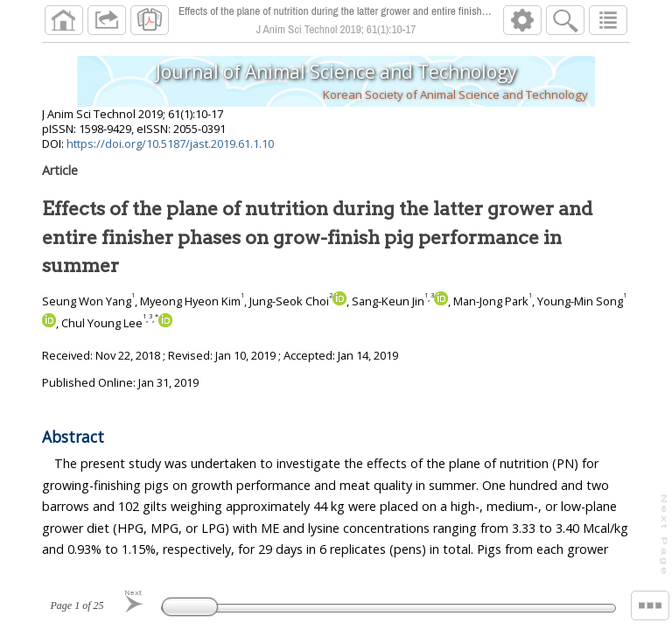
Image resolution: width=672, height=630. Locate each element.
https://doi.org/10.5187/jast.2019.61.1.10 (170, 143)
